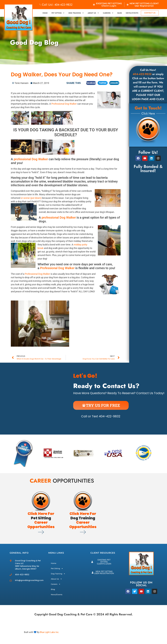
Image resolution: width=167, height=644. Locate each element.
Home (45, 13)
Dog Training (76, 13)
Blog (120, 13)
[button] (91, 83)
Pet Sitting (58, 13)
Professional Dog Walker (64, 104)
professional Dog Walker (31, 159)
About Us (93, 13)
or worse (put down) (31, 198)
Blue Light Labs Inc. (50, 632)
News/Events (132, 13)
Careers (108, 13)
